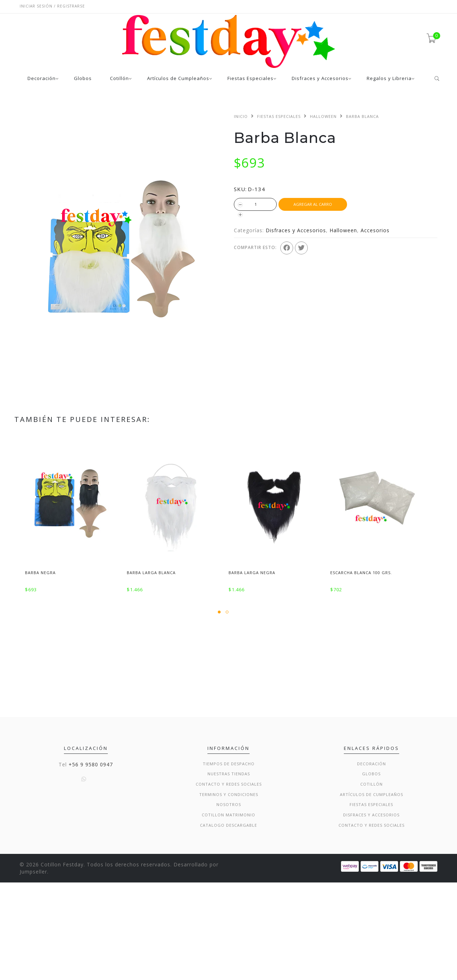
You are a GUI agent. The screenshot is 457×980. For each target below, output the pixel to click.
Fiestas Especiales (250, 79)
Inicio (241, 116)
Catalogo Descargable (228, 922)
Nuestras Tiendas (229, 871)
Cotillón (119, 79)
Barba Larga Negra (252, 573)
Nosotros (229, 902)
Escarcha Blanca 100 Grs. (361, 573)
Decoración (42, 79)
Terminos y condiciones (229, 892)
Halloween (323, 116)
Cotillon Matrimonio (228, 912)
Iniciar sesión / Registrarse (52, 6)
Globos (83, 79)
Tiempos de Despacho (229, 861)
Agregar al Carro (313, 204)
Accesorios (375, 230)
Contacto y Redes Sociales (229, 882)
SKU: (240, 189)
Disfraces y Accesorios (320, 79)
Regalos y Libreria (389, 79)
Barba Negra (40, 573)
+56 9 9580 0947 (91, 862)
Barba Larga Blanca (151, 573)
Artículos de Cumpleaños (178, 79)
